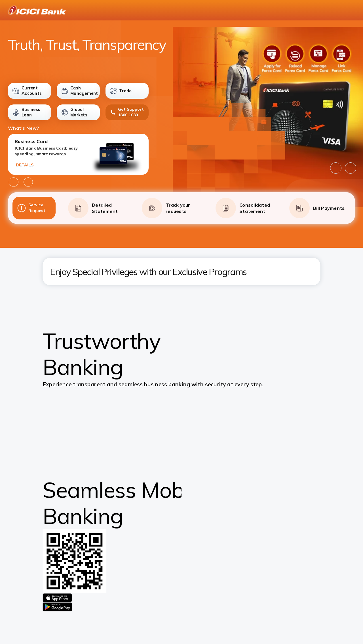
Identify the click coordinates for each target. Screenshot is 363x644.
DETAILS (25, 165)
